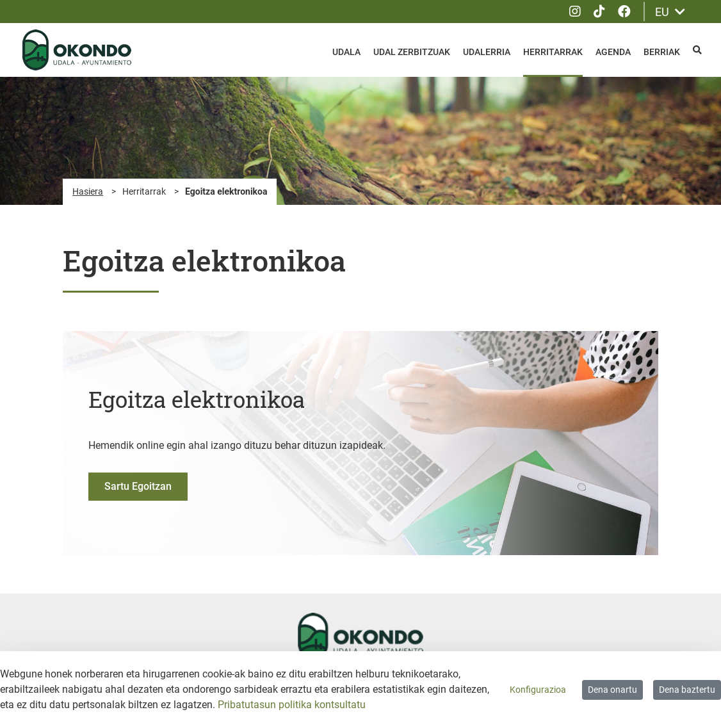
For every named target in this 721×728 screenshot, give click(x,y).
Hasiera (88, 191)
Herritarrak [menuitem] (553, 52)
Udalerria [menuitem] (487, 52)
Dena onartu (612, 690)
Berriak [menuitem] (662, 52)
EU (670, 12)
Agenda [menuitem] (613, 52)
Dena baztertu (687, 690)
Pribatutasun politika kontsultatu (292, 705)
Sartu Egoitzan (138, 486)
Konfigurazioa (538, 690)
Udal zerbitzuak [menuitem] (412, 52)
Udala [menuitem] (346, 52)
